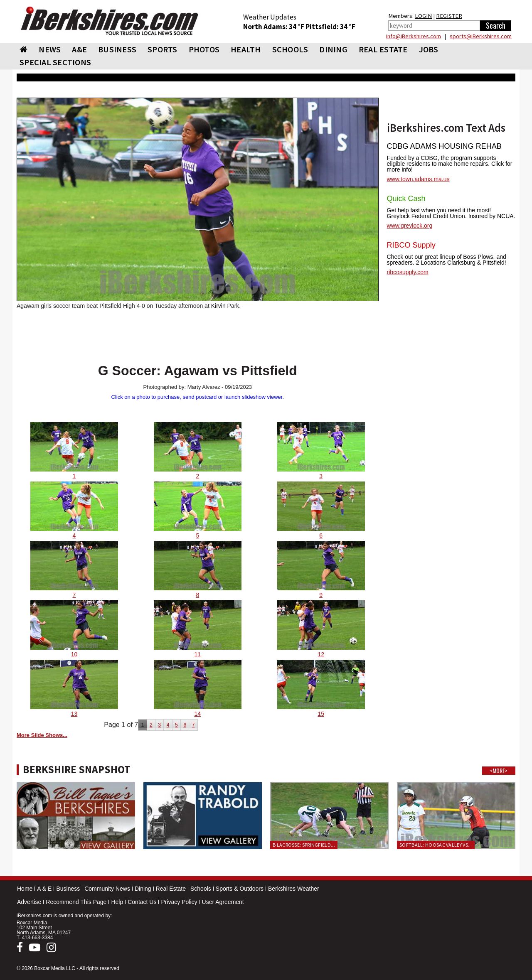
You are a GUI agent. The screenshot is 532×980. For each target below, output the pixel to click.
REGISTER (449, 16)
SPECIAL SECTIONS (55, 62)
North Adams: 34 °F (274, 27)
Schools (201, 889)
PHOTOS (204, 49)
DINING (333, 49)
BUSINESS (117, 49)
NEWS (50, 49)
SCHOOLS (290, 49)
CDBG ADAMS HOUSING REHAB (444, 146)
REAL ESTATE (383, 49)
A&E (79, 49)
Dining (143, 889)
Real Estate (171, 889)
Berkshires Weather (294, 889)
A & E (44, 889)
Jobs (429, 49)
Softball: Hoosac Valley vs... (436, 845)
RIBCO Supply (411, 245)
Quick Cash (406, 199)
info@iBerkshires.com (414, 36)
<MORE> (499, 771)
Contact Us (142, 902)
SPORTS (163, 49)
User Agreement (223, 902)
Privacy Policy (179, 902)
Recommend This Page (76, 902)
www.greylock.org (410, 226)
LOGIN (423, 16)
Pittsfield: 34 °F (330, 27)
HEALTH (246, 49)
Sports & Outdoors (240, 889)
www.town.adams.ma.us (418, 179)
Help (117, 902)
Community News (107, 889)
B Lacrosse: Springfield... (304, 845)
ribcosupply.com (408, 272)
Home (25, 889)
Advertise (29, 902)
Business (68, 889)
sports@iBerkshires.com (481, 36)
